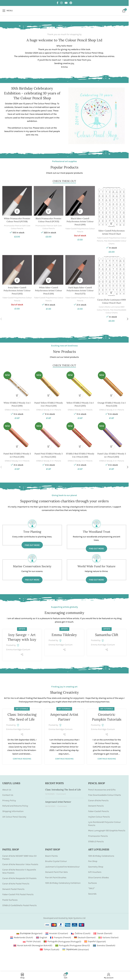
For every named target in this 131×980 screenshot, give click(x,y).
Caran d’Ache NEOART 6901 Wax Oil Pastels (19, 856)
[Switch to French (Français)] (61, 936)
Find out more (32, 543)
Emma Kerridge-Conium (18, 648)
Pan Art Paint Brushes (56, 876)
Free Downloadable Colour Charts (105, 793)
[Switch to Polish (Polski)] (32, 940)
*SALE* (92, 887)
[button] (17, 210)
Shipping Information (13, 810)
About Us (7, 788)
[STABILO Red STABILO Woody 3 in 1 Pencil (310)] (80, 435)
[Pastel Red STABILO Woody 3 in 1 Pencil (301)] (17, 435)
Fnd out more (32, 578)
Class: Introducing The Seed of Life (63, 788)
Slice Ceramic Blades (98, 876)
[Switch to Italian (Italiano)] (109, 936)
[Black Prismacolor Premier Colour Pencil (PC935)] (48, 200)
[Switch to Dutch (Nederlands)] (22, 936)
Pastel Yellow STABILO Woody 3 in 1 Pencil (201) (48, 402)
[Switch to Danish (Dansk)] (103, 932)
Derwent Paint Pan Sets (56, 870)
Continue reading (22, 757)
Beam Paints (51, 854)
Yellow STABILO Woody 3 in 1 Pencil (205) (80, 402)
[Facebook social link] (58, 3)
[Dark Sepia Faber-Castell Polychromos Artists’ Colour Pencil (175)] (80, 269)
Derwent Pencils (96, 804)
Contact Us (8, 793)
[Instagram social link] (62, 3)
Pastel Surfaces (10, 898)
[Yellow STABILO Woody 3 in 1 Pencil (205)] (80, 383)
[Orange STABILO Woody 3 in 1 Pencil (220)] (112, 383)
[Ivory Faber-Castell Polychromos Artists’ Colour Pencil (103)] (17, 269)
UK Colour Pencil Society (14, 815)
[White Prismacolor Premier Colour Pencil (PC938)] (17, 200)
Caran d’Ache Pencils (98, 799)
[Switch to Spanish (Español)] (95, 940)
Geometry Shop (96, 865)
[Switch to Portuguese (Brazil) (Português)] (73, 944)
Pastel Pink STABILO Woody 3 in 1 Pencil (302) (48, 453)
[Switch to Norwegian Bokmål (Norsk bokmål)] (33, 944)
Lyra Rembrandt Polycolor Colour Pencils (104, 822)
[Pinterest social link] (71, 3)
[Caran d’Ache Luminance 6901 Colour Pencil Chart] (112, 275)
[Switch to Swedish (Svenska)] (104, 944)
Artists (22, 627)
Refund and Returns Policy (15, 804)
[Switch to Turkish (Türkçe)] (50, 948)
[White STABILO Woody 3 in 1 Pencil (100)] (17, 383)
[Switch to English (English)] (42, 936)
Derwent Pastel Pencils (13, 887)
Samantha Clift (107, 633)
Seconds (92, 892)
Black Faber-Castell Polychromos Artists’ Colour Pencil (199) (80, 221)
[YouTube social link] (66, 3)
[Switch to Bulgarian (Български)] (29, 932)
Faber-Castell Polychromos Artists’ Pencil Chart (112, 231)
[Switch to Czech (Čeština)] (81, 932)
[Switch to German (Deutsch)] (85, 936)
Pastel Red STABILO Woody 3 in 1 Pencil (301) (17, 453)
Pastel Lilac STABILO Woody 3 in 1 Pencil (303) (112, 453)
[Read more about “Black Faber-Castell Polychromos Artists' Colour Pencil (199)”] (80, 210)
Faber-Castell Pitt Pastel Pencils (18, 893)
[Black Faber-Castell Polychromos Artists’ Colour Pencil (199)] (80, 200)
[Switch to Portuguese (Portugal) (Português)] (62, 940)
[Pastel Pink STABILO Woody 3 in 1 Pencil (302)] (48, 435)
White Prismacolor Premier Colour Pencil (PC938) (17, 219)
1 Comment (61, 792)
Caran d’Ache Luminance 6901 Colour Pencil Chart (112, 300)
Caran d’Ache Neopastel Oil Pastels (19, 876)
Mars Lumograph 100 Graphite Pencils (107, 829)
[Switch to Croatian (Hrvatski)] (57, 932)
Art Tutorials (22, 707)
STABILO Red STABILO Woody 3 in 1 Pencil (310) (80, 453)
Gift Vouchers (95, 870)
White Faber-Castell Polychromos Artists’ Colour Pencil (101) (48, 290)
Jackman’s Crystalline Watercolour (62, 865)
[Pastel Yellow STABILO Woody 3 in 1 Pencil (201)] (48, 383)
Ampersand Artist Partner (58, 800)
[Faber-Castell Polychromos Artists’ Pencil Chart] (112, 206)
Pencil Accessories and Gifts (102, 788)
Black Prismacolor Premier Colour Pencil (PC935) (48, 219)
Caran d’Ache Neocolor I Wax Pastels (20, 862)
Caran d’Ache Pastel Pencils (16, 882)
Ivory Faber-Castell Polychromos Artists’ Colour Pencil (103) (17, 290)
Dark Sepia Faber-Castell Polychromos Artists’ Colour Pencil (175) (80, 290)
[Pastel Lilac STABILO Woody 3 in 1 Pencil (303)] (112, 435)
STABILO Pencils (96, 840)
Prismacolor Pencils (98, 834)
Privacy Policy (9, 799)
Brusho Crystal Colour (56, 860)
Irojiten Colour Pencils (99, 815)
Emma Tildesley (64, 633)
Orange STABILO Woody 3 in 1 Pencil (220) (112, 402)
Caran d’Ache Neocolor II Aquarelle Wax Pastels (19, 870)
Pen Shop (93, 860)
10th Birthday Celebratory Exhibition (63, 881)
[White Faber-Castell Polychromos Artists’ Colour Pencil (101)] (48, 269)
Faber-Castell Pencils (98, 810)
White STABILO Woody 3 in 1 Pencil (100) (17, 402)
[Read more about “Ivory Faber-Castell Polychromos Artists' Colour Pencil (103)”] (17, 279)
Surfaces (92, 881)
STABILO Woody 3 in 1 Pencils (17, 408)
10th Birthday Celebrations (101, 854)
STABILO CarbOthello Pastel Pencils (19, 904)
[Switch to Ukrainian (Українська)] (76, 948)
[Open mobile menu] (8, 11)
